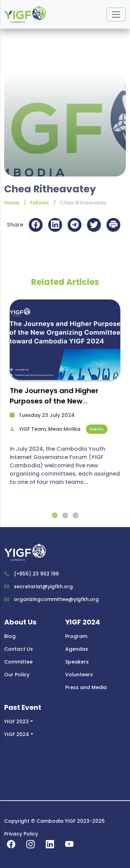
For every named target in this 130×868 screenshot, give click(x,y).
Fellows (40, 203)
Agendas (77, 649)
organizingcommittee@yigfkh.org (56, 599)
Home (12, 203)
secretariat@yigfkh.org (43, 586)
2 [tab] (65, 516)
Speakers (77, 662)
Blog (10, 636)
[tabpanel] (65, 396)
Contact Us (19, 649)
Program (76, 636)
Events (97, 429)
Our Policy (17, 675)
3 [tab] (76, 516)
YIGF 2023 (16, 722)
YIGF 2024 (17, 734)
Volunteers (79, 675)
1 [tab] (55, 516)
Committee (18, 662)
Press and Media (86, 687)
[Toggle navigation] (116, 15)
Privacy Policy (21, 834)
